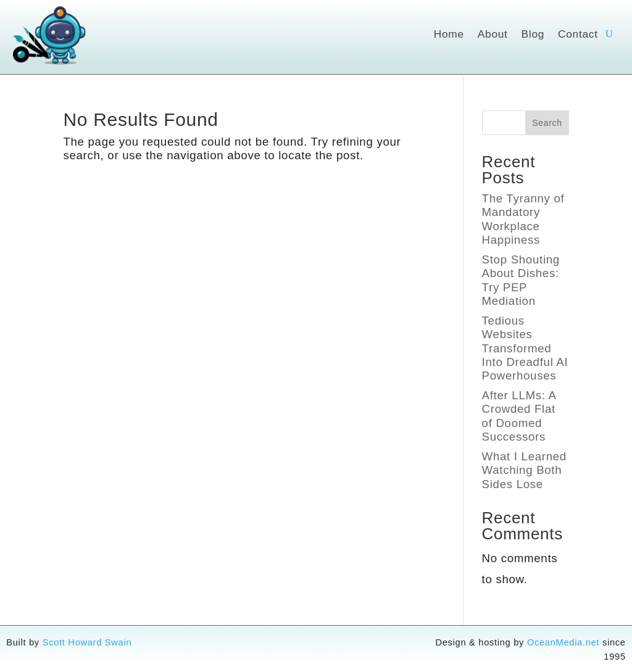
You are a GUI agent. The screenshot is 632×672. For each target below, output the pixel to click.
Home (449, 35)
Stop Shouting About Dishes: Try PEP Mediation (521, 280)
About (493, 35)
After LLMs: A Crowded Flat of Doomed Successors (519, 416)
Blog (533, 35)
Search (547, 123)
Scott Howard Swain (87, 642)
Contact (578, 35)
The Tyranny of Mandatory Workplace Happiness (523, 219)
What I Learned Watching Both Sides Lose (524, 470)
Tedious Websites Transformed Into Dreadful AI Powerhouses (525, 348)
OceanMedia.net (563, 642)
